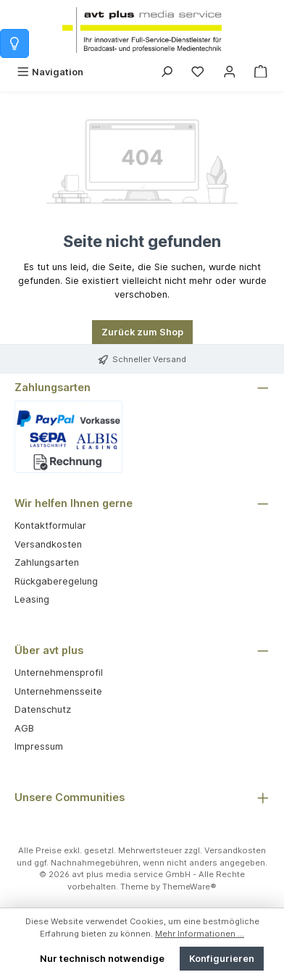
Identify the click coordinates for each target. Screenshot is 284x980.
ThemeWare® (189, 887)
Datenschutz (43, 709)
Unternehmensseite (58, 691)
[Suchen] (167, 72)
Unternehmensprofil (59, 673)
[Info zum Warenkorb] (14, 43)
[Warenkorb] (261, 72)
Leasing (32, 599)
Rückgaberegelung (56, 581)
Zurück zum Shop (142, 332)
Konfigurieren (222, 959)
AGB (24, 728)
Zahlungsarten (47, 562)
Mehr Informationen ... (200, 934)
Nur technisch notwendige (102, 959)
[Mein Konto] (230, 72)
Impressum (39, 746)
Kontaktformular (50, 525)
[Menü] (50, 72)
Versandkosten (48, 544)
